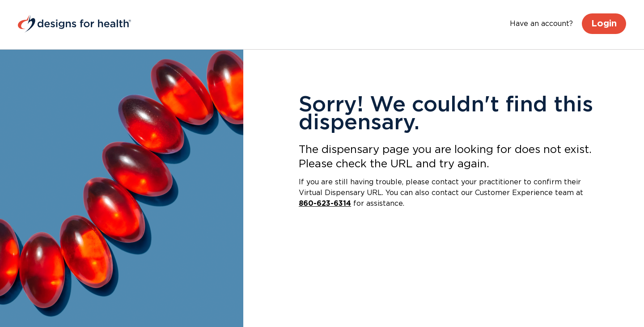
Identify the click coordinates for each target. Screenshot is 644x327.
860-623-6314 (325, 204)
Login (604, 24)
